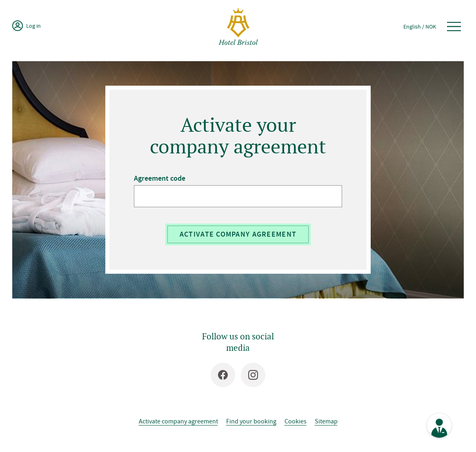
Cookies (296, 421)
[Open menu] (454, 27)
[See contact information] (439, 425)
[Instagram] (253, 375)
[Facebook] (223, 375)
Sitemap (326, 421)
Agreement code (160, 178)
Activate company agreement (238, 234)
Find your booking (251, 421)
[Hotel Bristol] (238, 27)
